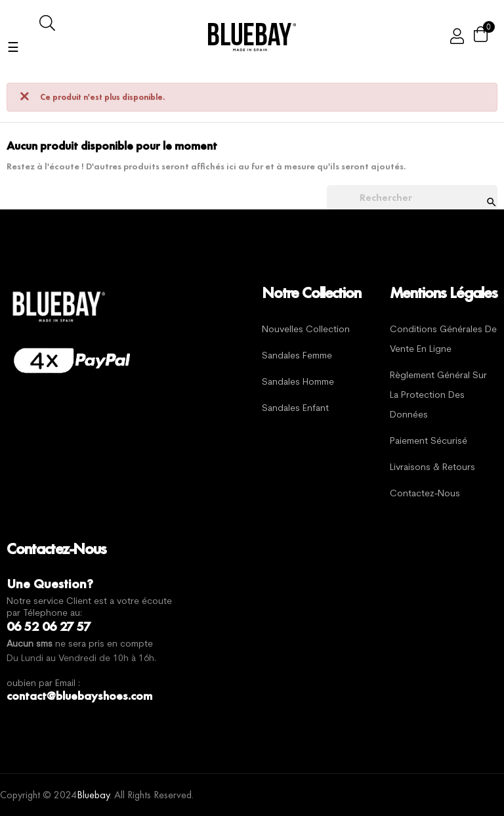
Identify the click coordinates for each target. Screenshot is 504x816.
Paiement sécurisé (429, 441)
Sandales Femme (297, 356)
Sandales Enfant (295, 409)
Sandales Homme (298, 382)
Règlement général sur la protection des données (438, 396)
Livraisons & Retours (432, 468)
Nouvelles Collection (306, 330)
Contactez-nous (425, 494)
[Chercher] (412, 198)
